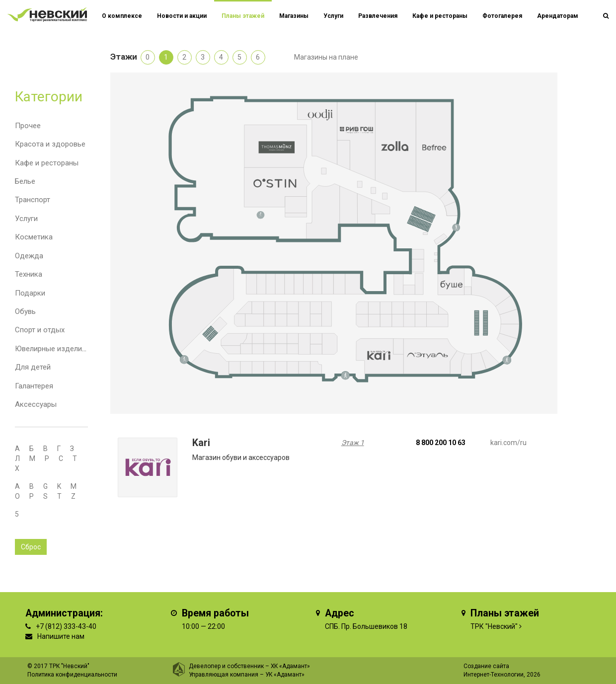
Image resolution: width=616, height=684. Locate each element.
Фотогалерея (502, 16)
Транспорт (33, 200)
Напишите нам (61, 636)
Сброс (31, 547)
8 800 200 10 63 (441, 443)
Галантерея (34, 386)
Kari (201, 443)
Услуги (26, 219)
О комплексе (122, 16)
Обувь (25, 311)
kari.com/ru (508, 443)
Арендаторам (558, 16)
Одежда (29, 256)
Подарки (30, 293)
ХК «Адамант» (290, 666)
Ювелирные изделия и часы (63, 349)
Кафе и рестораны (47, 163)
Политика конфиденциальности (72, 675)
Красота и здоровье (50, 144)
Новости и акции (182, 16)
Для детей (33, 367)
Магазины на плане (326, 57)
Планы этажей (243, 16)
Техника (29, 274)
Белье (25, 181)
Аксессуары (36, 404)
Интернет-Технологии (494, 675)
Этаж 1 (353, 443)
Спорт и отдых (40, 330)
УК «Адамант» (285, 675)
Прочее (28, 126)
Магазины (294, 16)
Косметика (34, 237)
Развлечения (378, 16)
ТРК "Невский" (494, 626)
